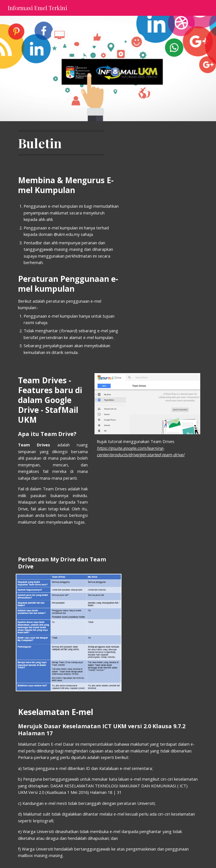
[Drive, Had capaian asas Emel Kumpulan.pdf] (155, 238)
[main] (61, 143)
